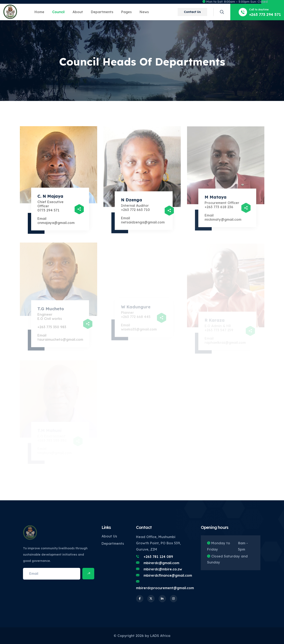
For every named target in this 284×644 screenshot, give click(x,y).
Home (39, 12)
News (144, 12)
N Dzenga (132, 201)
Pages (126, 12)
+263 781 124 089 (158, 557)
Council (58, 12)
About (78, 12)
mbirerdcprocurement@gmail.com (165, 588)
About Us (109, 536)
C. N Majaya (50, 197)
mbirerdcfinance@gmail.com (168, 575)
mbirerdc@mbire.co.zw (163, 569)
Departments (102, 12)
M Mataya (216, 199)
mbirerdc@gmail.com (161, 563)
